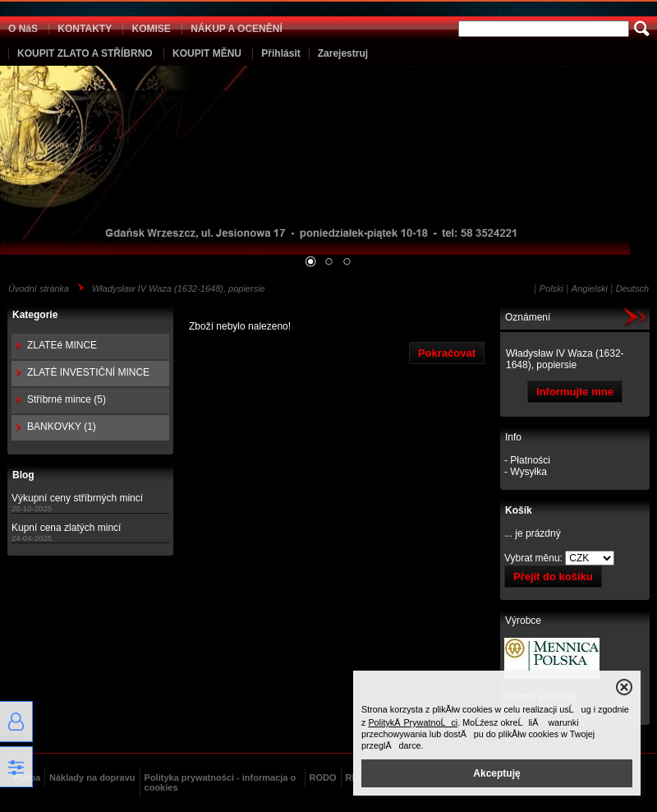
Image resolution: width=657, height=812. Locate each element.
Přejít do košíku (553, 577)
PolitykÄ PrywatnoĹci (413, 722)
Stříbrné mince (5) (67, 399)
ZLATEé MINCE (62, 345)
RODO (323, 777)
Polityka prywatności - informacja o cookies (221, 782)
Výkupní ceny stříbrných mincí (77, 498)
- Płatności (527, 460)
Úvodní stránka (39, 288)
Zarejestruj (343, 53)
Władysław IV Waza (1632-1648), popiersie (179, 288)
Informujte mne (575, 392)
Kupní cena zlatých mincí (66, 528)
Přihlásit (280, 53)
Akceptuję (496, 773)
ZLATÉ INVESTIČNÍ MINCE (88, 372)
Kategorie (35, 315)
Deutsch (632, 288)
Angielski (590, 288)
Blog (23, 475)
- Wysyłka (526, 472)
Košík (519, 510)
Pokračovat (447, 353)
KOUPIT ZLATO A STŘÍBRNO (85, 53)
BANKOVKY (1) (62, 427)
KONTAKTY (85, 29)
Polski (551, 288)
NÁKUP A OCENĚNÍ (237, 29)
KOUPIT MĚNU (207, 53)
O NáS (23, 29)
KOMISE (151, 29)
